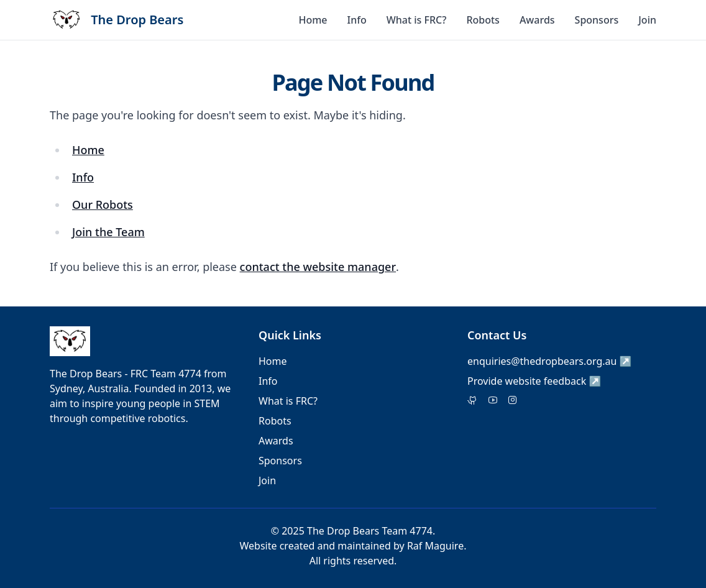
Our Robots (103, 204)
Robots (483, 20)
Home (313, 20)
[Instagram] (513, 401)
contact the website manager (318, 267)
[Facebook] (493, 401)
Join (647, 20)
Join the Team (108, 232)
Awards (537, 20)
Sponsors (597, 20)
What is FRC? (417, 20)
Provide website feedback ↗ (534, 381)
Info (357, 20)
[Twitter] (473, 401)
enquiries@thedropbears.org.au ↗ (550, 361)
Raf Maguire (435, 546)
